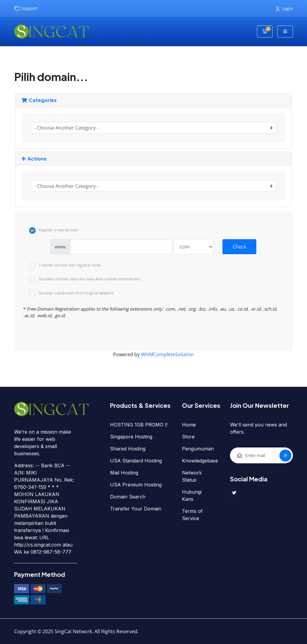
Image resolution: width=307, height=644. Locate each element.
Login (284, 9)
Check (239, 247)
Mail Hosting (124, 473)
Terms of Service (192, 515)
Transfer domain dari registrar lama (65, 266)
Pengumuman (198, 449)
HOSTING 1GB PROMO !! (139, 425)
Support (26, 9)
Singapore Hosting (131, 437)
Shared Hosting (128, 449)
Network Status (192, 476)
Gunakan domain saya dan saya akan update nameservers (85, 279)
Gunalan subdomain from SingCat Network (71, 293)
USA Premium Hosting (136, 485)
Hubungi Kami (192, 495)
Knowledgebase (200, 461)
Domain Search (128, 497)
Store (188, 437)
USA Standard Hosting (136, 461)
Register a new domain (54, 230)
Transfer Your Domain (136, 509)
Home (189, 425)
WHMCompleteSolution (167, 354)
